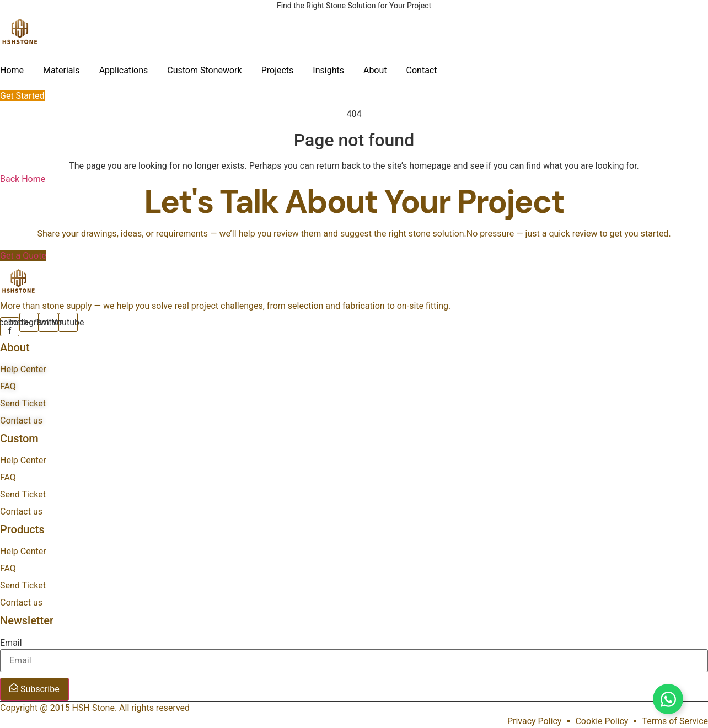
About (375, 70)
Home (12, 70)
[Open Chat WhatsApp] (668, 699)
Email (11, 643)
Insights (328, 70)
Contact (422, 70)
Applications (124, 70)
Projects (278, 70)
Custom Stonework (204, 70)
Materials (61, 70)
